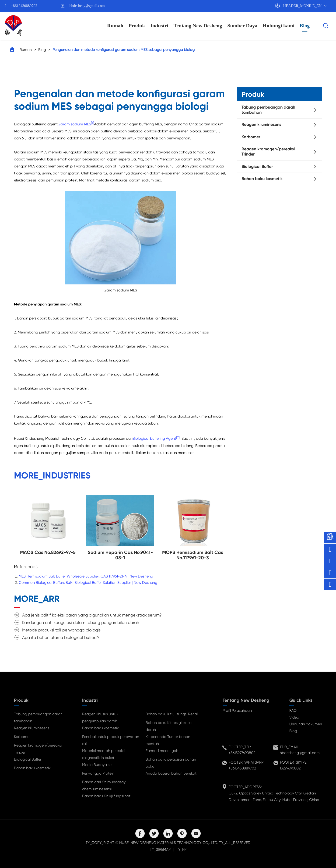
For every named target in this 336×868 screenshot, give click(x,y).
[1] (93, 123)
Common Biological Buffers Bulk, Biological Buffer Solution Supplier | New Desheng (88, 583)
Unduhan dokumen (306, 724)
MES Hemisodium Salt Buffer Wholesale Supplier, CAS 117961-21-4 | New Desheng (86, 576)
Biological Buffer (257, 167)
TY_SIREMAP (160, 849)
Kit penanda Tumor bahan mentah (168, 740)
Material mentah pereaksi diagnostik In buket (104, 754)
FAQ (293, 710)
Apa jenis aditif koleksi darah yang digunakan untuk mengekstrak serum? (92, 615)
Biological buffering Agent (154, 439)
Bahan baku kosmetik (262, 179)
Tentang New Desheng (198, 26)
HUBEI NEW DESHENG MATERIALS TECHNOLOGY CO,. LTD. (169, 843)
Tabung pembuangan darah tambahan (268, 110)
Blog (305, 26)
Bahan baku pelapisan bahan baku (171, 763)
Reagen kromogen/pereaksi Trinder (268, 152)
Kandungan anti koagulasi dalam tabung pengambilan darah (81, 622)
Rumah (115, 26)
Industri (159, 26)
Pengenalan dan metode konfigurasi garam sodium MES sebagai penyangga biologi (124, 50)
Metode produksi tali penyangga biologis (61, 630)
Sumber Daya (242, 26)
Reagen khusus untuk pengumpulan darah (100, 717)
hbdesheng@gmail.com (87, 6)
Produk (137, 26)
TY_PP (181, 849)
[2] (178, 437)
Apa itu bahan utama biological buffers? (61, 637)
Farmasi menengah (162, 751)
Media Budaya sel (97, 765)
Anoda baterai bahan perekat (171, 773)
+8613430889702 (24, 6)
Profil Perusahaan (237, 710)
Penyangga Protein (98, 773)
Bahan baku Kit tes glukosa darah (169, 726)
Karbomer (251, 137)
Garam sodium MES (74, 124)
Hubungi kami (278, 26)
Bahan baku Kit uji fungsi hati (107, 796)
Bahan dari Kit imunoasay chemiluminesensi (104, 785)
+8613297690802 (242, 753)
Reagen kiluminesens (261, 124)
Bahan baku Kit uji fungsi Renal (172, 714)
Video (294, 717)
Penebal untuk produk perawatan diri (111, 740)
